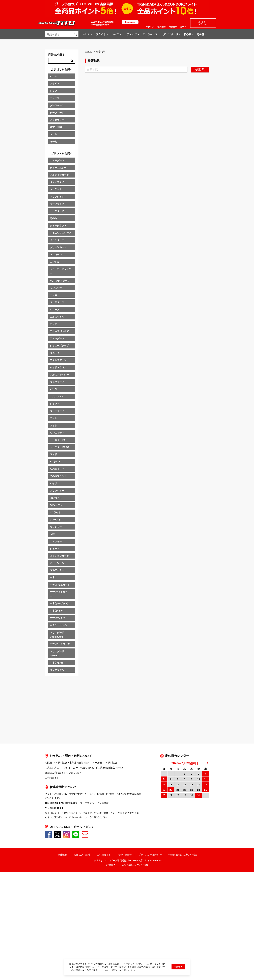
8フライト (55, 461)
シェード (55, 548)
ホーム (88, 51)
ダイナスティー (58, 182)
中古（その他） (57, 663)
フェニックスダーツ (61, 233)
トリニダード (57, 211)
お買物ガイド (113, 956)
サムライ (55, 353)
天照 (52, 534)
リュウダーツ (57, 382)
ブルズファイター (59, 374)
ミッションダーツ (59, 556)
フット (53, 425)
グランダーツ (57, 240)
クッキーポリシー (111, 970)
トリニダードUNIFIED (57, 653)
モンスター (56, 288)
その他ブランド (58, 476)
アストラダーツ (58, 360)
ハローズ (55, 309)
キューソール (57, 563)
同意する (178, 967)
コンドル (55, 262)
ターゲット (56, 189)
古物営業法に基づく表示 (135, 956)
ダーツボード (57, 112)
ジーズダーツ (57, 302)
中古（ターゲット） (59, 603)
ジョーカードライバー (61, 271)
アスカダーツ (57, 338)
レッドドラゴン (58, 367)
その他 (53, 141)
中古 (52, 577)
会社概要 (62, 945)
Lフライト (55, 512)
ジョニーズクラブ (59, 345)
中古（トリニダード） (60, 585)
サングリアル (57, 670)
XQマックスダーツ (60, 280)
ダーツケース (57, 105)
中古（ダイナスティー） (60, 594)
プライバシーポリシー (150, 945)
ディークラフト (58, 225)
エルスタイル (57, 317)
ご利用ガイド (104, 945)
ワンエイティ (57, 433)
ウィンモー (56, 527)
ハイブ (53, 483)
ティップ (55, 98)
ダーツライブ (57, 204)
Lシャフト (55, 519)
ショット (55, 404)
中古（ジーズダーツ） (60, 644)
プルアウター (57, 570)
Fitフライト (56, 498)
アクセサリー (57, 120)
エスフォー (56, 541)
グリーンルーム (58, 247)
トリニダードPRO (60, 447)
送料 (88, 945)
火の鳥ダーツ (57, 469)
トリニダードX (58, 440)
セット (53, 134)
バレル (53, 76)
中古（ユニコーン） (59, 625)
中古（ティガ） (57, 611)
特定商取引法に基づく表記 (183, 945)
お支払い (78, 945)
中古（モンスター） (59, 618)
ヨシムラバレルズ (59, 331)
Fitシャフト (56, 505)
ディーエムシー (58, 167)
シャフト (55, 91)
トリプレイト (57, 196)
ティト (53, 418)
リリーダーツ (57, 411)
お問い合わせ (125, 945)
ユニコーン (56, 254)
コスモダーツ (57, 160)
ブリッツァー (57, 490)
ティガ (53, 295)
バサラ (53, 389)
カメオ (53, 324)
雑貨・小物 (56, 127)
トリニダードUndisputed (57, 634)
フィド (53, 454)
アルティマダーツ (59, 175)
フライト (55, 83)
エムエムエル (57, 396)
